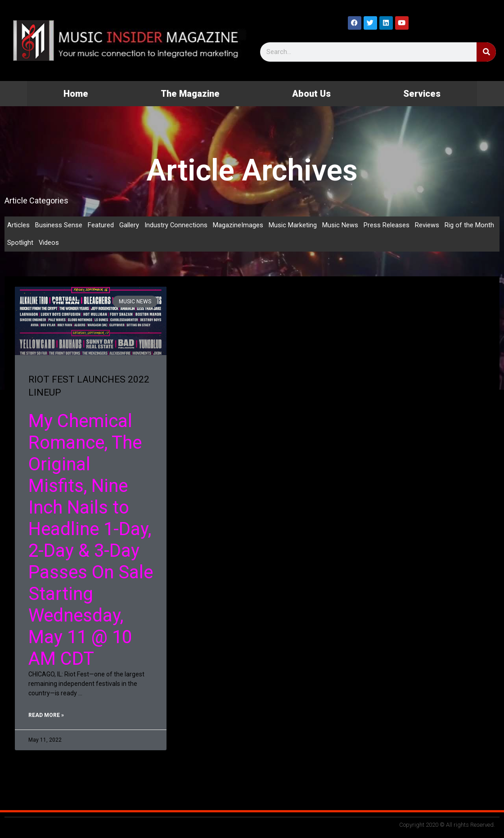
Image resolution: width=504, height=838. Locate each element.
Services (422, 94)
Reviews (427, 225)
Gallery (129, 225)
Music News (341, 225)
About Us (311, 94)
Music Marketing (293, 225)
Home (76, 94)
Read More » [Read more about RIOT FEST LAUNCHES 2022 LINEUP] (46, 716)
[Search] (486, 52)
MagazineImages (238, 225)
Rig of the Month (470, 225)
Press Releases (387, 225)
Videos (49, 243)
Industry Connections (176, 225)
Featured (101, 225)
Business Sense (59, 225)
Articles (18, 225)
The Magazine (190, 94)
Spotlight (20, 243)
